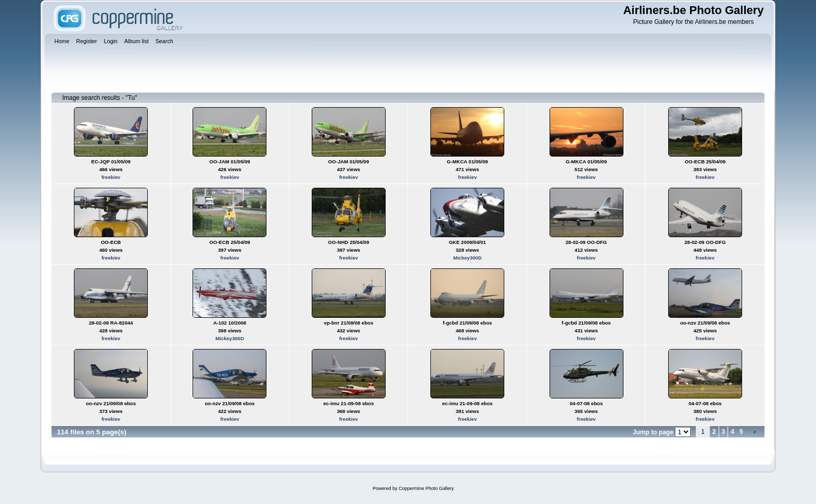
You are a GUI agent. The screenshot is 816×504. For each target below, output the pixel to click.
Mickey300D (468, 258)
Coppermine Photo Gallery (426, 488)
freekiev (111, 177)
